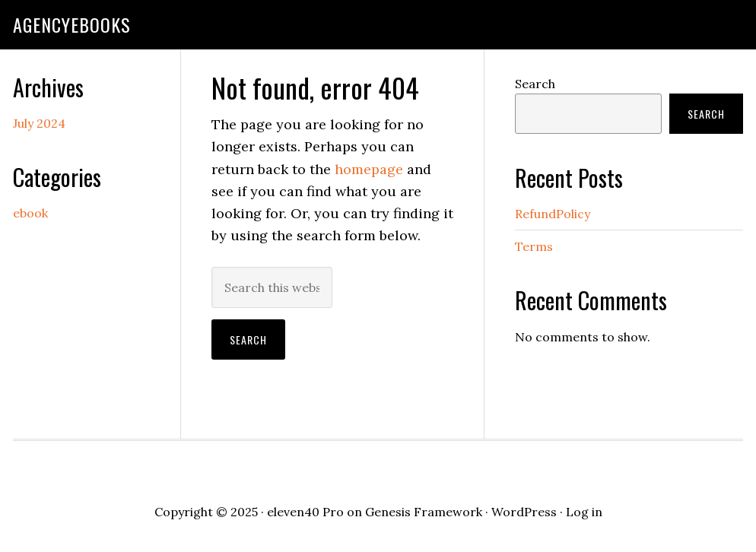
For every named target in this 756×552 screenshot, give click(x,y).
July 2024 (39, 123)
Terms (534, 246)
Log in (584, 512)
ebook (30, 213)
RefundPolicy (553, 214)
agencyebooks (72, 24)
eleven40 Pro (305, 512)
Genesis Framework (424, 512)
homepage (369, 169)
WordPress (524, 512)
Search (535, 84)
